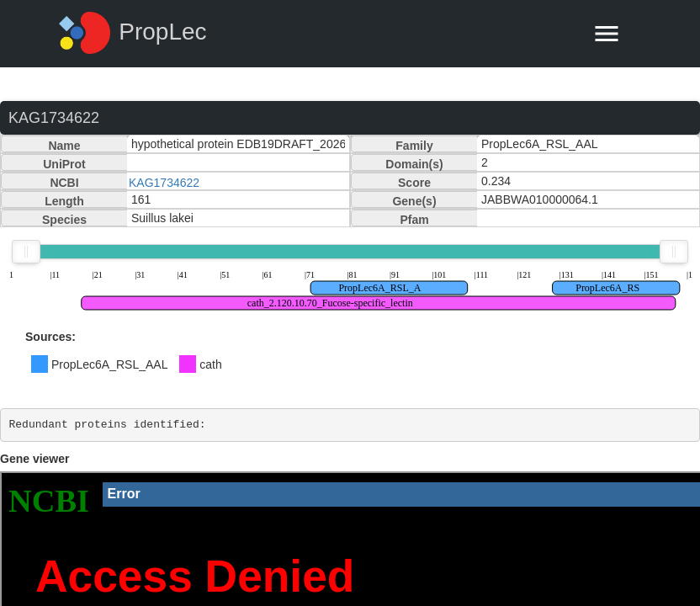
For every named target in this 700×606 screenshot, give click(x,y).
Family (414, 146)
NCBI (64, 183)
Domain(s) (414, 164)
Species (64, 220)
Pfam (414, 220)
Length (64, 201)
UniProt (64, 164)
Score (414, 183)
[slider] (26, 252)
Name (64, 146)
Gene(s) (414, 201)
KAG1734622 (164, 183)
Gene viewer (35, 459)
